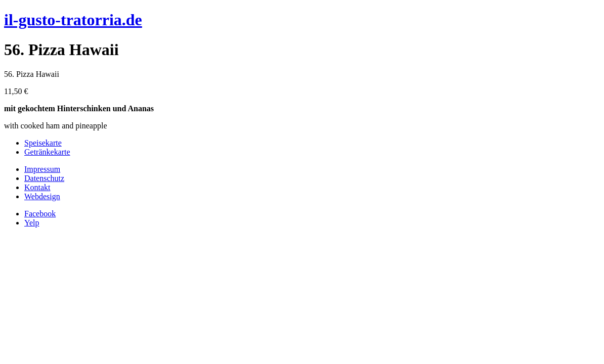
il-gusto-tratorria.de (73, 20)
